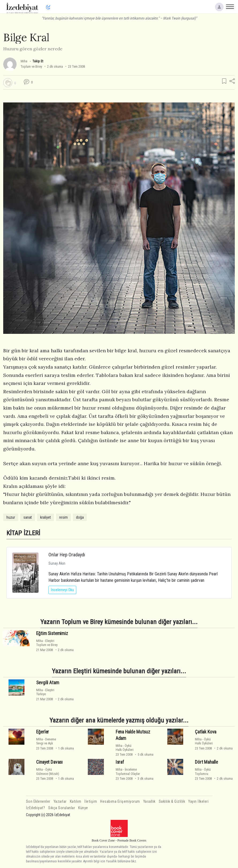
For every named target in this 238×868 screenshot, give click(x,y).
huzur (11, 517)
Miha (24, 61)
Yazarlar (60, 802)
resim (63, 517)
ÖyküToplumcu (203, 771)
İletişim (91, 802)
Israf (120, 762)
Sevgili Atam (48, 683)
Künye (83, 808)
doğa (80, 517)
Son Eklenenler (38, 802)
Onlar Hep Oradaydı (67, 555)
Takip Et (38, 61)
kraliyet (46, 517)
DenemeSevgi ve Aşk (46, 741)
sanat (28, 517)
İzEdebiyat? (36, 808)
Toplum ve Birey (31, 66)
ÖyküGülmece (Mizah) (48, 771)
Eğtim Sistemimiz (52, 633)
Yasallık (149, 802)
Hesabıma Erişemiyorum (120, 802)
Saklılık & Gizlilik (172, 802)
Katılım (76, 802)
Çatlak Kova (206, 732)
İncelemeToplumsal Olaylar (128, 771)
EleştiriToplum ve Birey (47, 643)
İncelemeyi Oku (62, 590)
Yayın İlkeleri (198, 802)
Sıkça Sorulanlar (62, 808)
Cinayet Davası (49, 762)
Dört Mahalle (206, 762)
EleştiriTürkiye (45, 692)
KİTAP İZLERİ (23, 533)
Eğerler (43, 732)
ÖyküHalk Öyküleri (125, 748)
